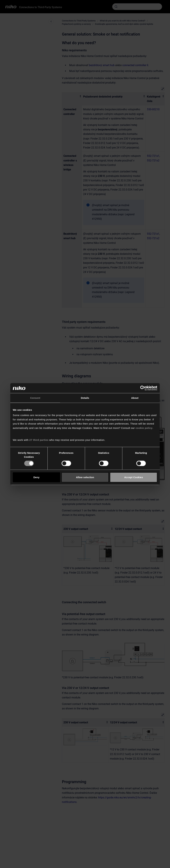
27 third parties (39, 440)
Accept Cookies (134, 477)
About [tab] (135, 398)
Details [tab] (85, 398)
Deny (36, 477)
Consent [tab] (35, 398)
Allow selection (85, 477)
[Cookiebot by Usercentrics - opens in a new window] (143, 388)
